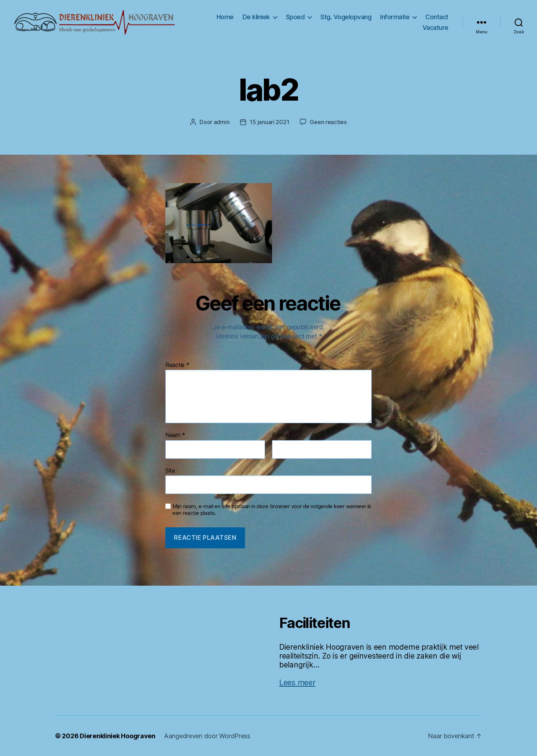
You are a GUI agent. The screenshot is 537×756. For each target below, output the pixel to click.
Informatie (395, 17)
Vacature (435, 28)
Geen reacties (328, 122)
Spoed (295, 17)
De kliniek (256, 17)
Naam (175, 435)
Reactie (177, 365)
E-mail (282, 435)
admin (222, 122)
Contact (437, 17)
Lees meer (297, 683)
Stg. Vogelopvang (346, 17)
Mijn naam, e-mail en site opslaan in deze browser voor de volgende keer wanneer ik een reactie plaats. (272, 510)
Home (225, 17)
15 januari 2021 (269, 122)
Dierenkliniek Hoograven (118, 736)
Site (170, 470)
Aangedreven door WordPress (207, 736)
